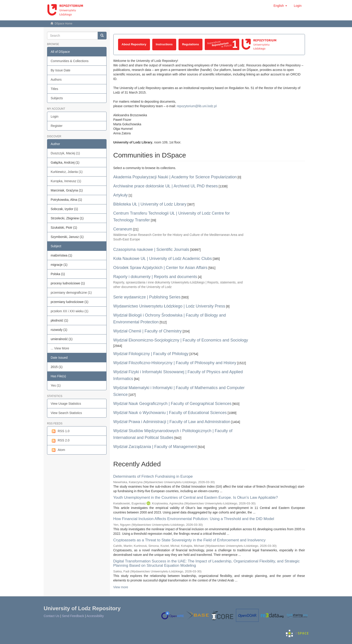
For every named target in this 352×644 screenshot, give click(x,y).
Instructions (164, 44)
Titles (54, 89)
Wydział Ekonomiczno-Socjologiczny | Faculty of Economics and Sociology (181, 340)
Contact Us (51, 616)
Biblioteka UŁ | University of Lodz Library (150, 204)
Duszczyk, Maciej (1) (65, 153)
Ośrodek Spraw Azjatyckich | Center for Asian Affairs (161, 268)
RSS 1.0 (60, 431)
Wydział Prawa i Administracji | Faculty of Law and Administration (172, 422)
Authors (56, 80)
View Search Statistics (66, 413)
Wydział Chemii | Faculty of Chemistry (148, 331)
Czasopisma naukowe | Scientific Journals (151, 249)
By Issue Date (61, 70)
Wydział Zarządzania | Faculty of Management (155, 447)
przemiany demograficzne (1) (71, 293)
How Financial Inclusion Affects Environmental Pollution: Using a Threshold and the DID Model (194, 519)
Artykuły (121, 195)
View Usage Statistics (66, 404)
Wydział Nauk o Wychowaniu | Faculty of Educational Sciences (170, 413)
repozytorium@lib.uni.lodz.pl (197, 106)
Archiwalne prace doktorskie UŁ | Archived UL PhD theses (166, 186)
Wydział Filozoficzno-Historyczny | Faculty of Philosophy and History (175, 363)
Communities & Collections (70, 61)
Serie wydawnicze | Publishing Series (147, 297)
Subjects (57, 98)
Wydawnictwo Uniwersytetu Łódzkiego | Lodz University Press (169, 306)
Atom (58, 450)
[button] (280, 6)
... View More (60, 348)
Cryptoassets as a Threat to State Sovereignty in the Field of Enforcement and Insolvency (189, 540)
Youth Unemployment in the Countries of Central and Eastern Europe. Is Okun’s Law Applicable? (196, 498)
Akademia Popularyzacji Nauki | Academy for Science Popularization (175, 177)
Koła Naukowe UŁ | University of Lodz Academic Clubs (163, 259)
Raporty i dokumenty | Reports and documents (155, 277)
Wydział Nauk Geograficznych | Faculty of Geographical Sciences (172, 404)
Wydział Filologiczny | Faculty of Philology (151, 354)
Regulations (190, 44)
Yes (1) (56, 385)
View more (121, 587)
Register (57, 126)
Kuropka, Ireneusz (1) (66, 181)
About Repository (134, 44)
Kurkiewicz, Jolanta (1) (67, 172)
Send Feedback (73, 616)
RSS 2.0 (60, 441)
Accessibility (95, 616)
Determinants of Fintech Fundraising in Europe (153, 476)
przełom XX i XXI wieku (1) (70, 311)
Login (55, 116)
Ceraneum (123, 229)
